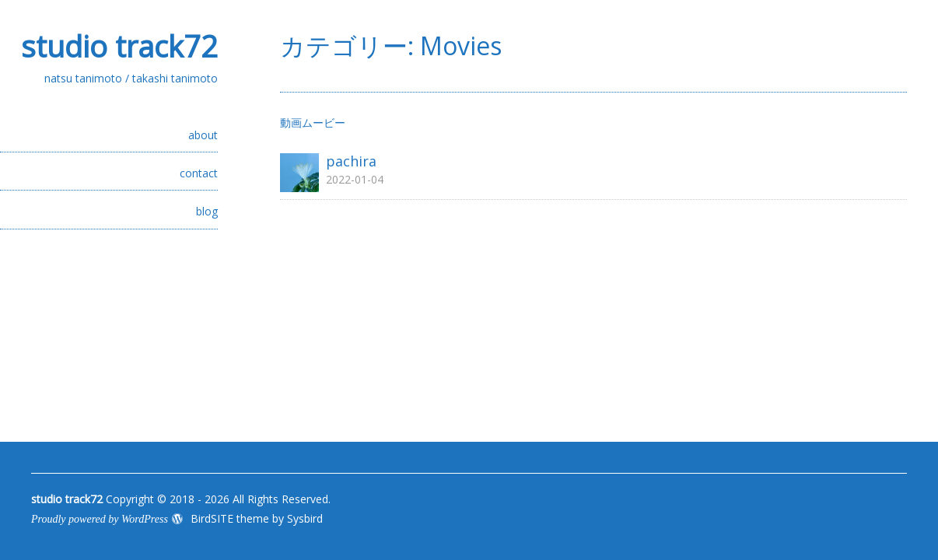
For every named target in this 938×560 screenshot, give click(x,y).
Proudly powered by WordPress (100, 519)
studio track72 (119, 46)
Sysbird (305, 518)
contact (199, 173)
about (203, 135)
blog (207, 211)
